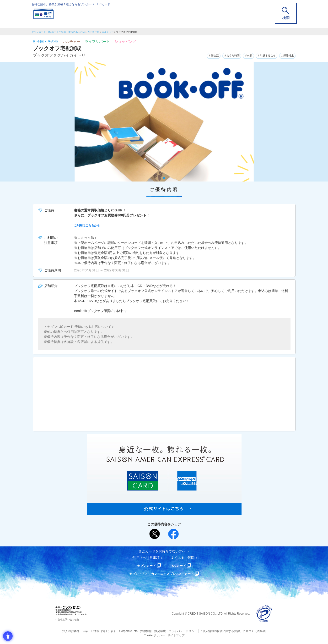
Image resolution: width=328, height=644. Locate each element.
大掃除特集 (285, 55)
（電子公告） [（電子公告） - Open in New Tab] (101, 631)
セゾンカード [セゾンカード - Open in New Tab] (145, 565)
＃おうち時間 (215, 55)
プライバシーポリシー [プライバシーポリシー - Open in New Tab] (171, 631)
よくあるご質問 (183, 558)
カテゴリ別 (93, 32)
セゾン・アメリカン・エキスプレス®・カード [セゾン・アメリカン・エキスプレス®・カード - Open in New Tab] (161, 574)
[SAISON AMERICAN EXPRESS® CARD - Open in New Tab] (164, 512)
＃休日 (236, 55)
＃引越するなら (259, 55)
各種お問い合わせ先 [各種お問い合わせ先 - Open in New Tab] (69, 619)
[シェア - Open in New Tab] (173, 534)
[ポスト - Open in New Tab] (155, 534)
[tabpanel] (164, 122)
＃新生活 (192, 55)
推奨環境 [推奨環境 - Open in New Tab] (150, 631)
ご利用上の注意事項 (145, 558)
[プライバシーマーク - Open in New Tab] (264, 614)
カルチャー (108, 32)
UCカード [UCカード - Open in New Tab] (181, 565)
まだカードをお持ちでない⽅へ (162, 551)
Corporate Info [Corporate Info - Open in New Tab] (120, 631)
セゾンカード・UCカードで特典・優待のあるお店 (58, 32)
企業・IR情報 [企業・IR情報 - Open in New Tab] (86, 631)
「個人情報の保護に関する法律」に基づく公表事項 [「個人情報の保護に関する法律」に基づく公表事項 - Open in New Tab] (217, 631)
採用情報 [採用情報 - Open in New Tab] (136, 631)
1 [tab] (164, 178)
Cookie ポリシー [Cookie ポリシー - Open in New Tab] (259, 631)
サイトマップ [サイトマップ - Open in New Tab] (164, 635)
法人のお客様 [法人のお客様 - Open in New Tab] (67, 631)
